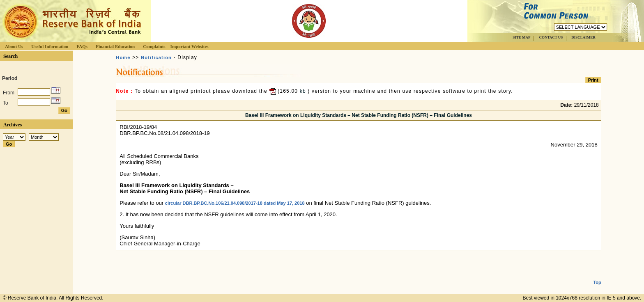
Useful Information (50, 46)
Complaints (154, 46)
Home (123, 57)
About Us (14, 46)
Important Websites (190, 46)
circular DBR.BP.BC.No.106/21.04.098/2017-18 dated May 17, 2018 (235, 203)
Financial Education (115, 46)
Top (597, 276)
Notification (156, 57)
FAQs (82, 46)
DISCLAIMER (583, 37)
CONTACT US (551, 37)
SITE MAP (521, 37)
